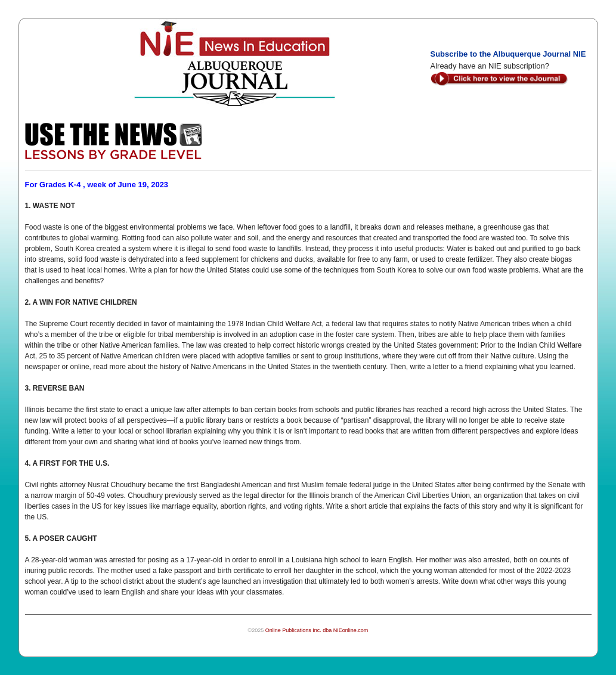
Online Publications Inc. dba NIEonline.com (317, 630)
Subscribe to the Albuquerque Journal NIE (508, 54)
